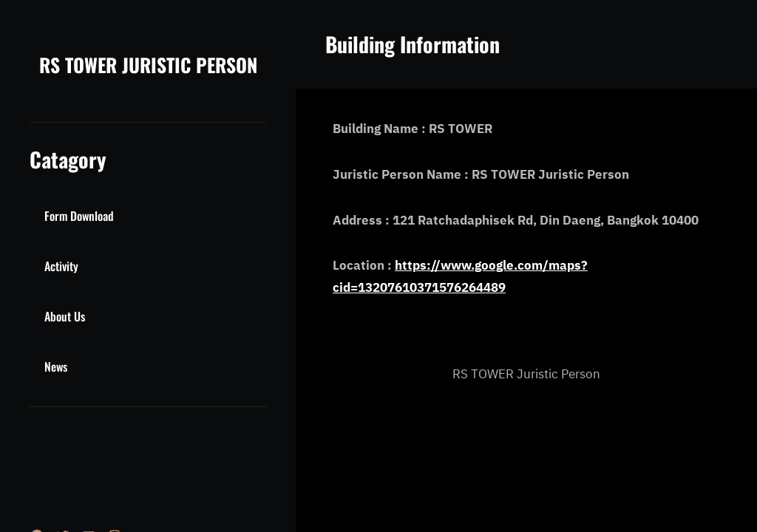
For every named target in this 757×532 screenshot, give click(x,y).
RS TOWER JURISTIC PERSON (148, 64)
